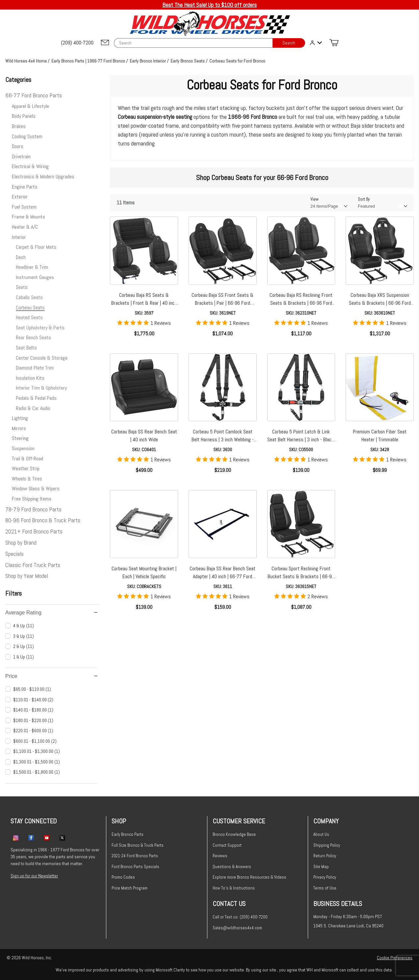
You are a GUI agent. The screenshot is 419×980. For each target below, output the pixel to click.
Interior (19, 237)
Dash (21, 257)
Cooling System (27, 136)
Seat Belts (26, 348)
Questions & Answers (232, 867)
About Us (321, 834)
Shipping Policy (327, 845)
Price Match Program (130, 888)
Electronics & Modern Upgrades (43, 177)
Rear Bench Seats (33, 337)
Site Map (321, 867)
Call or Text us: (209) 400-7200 (240, 917)
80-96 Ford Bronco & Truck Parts (43, 520)
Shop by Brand (21, 542)
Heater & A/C (25, 227)
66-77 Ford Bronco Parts (34, 95)
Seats (22, 287)
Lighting (20, 418)
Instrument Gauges (35, 277)
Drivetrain (21, 156)
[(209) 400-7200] (78, 43)
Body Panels (24, 116)
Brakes (19, 126)
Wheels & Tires (27, 479)
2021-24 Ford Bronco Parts (135, 856)
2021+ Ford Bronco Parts (34, 531)
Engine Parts (25, 187)
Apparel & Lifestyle (30, 106)
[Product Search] (193, 43)
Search (289, 43)
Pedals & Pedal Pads (36, 398)
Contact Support (227, 845)
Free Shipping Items (32, 499)
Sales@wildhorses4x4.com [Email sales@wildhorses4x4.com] (237, 928)
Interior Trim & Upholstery (41, 388)
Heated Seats (29, 317)
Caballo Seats (29, 297)
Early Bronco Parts (128, 834)
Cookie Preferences (395, 958)
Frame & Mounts (28, 217)
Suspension (23, 448)
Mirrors (19, 428)
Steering (20, 438)
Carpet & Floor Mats (36, 247)
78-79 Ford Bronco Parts (33, 509)
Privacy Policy (325, 877)
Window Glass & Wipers (36, 489)
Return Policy (325, 856)
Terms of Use (325, 888)
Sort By (364, 199)
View (314, 199)
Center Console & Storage (42, 358)
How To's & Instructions (234, 888)
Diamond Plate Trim (35, 368)
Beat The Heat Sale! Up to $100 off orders (209, 5)
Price (51, 676)
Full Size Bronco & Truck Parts (138, 845)
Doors (18, 146)
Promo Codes (123, 877)
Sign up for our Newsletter (34, 876)
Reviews (220, 856)
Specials (14, 554)
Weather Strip (26, 468)
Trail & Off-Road (27, 459)
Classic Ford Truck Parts (33, 565)
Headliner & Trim (32, 267)
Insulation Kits (30, 378)
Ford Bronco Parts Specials (135, 867)
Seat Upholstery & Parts (40, 328)
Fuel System (24, 207)
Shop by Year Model (27, 576)
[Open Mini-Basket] (334, 43)
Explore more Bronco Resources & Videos (249, 877)
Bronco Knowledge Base (234, 834)
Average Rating (51, 613)
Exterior (20, 197)
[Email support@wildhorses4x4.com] (105, 43)
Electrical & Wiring (30, 166)
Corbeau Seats (30, 308)
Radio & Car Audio (33, 408)
